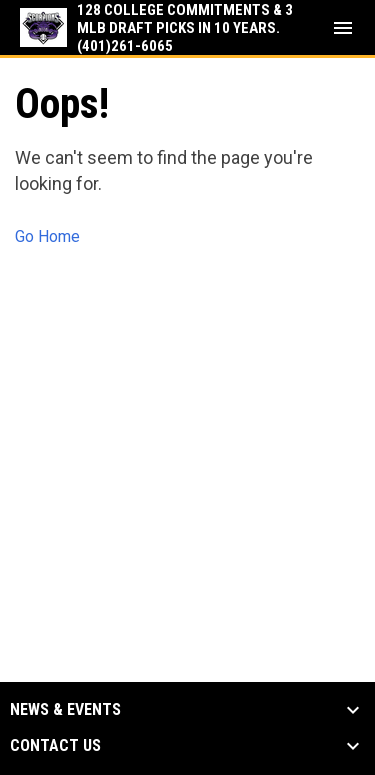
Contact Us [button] (55, 746)
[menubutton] (343, 28)
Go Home (47, 236)
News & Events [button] (65, 710)
